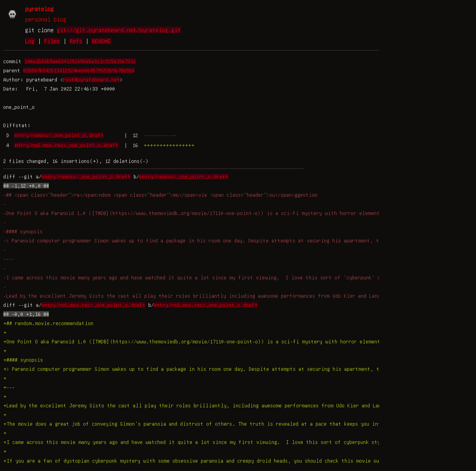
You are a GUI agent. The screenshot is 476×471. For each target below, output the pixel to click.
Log (30, 41)
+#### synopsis (23, 360)
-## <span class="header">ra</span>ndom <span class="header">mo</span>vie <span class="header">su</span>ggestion (160, 195)
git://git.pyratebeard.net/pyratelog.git (119, 30)
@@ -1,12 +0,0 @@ (26, 186)
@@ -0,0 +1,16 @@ (26, 314)
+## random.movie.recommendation (48, 323)
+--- (9, 387)
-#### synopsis (23, 231)
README (101, 41)
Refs (76, 41)
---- (9, 259)
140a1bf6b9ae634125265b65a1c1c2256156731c (80, 61)
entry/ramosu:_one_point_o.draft (59, 135)
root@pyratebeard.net (91, 79)
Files (52, 41)
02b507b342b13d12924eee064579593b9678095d (79, 70)
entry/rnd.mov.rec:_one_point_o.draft (66, 145)
